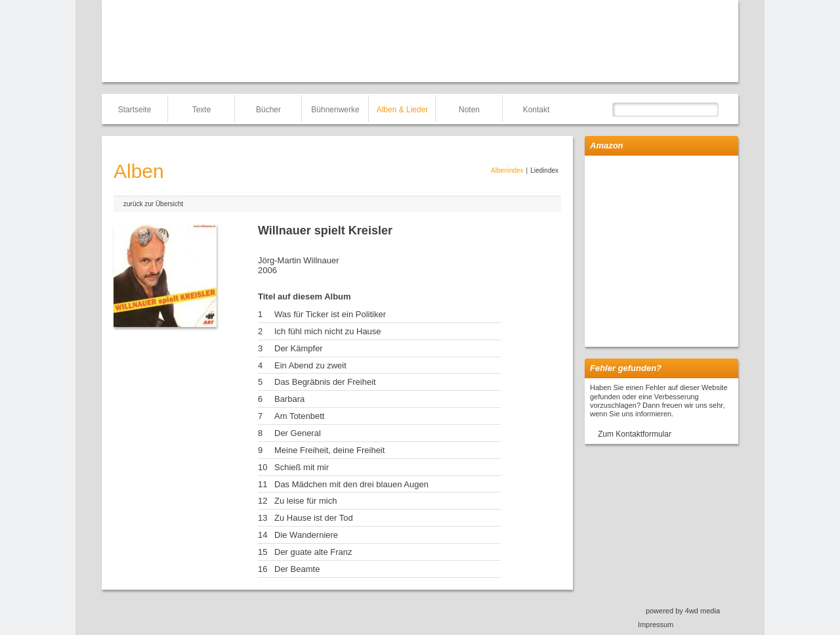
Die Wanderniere (306, 535)
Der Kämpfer (299, 348)
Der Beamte (297, 569)
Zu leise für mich (305, 501)
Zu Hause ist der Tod (314, 518)
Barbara (289, 399)
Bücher (268, 110)
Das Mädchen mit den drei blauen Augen (351, 484)
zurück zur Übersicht (153, 204)
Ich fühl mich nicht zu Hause (328, 331)
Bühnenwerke (335, 110)
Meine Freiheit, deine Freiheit (329, 450)
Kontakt (536, 110)
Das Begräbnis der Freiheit (325, 382)
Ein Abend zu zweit (310, 365)
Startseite (135, 110)
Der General (298, 433)
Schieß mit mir (302, 467)
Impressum (656, 624)
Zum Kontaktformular (635, 434)
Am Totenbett (299, 416)
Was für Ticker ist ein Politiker (330, 314)
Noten (469, 110)
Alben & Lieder (403, 110)
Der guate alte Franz (313, 552)
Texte (202, 110)
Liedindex (544, 170)
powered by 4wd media (683, 611)
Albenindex (507, 170)
